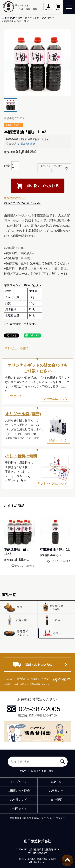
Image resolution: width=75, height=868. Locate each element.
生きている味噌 (28, 771)
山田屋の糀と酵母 (19, 791)
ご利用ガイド (19, 809)
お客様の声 (56, 791)
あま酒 (42, 771)
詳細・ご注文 (58, 441)
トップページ (19, 782)
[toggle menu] (69, 7)
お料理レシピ (19, 800)
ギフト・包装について (52, 484)
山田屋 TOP (8, 18)
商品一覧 (22, 18)
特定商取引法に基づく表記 (24, 818)
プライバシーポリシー (53, 818)
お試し (52, 771)
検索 (64, 760)
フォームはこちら (55, 399)
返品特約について (15, 198)
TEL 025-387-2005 (14, 396)
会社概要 (56, 800)
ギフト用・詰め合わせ (42, 18)
